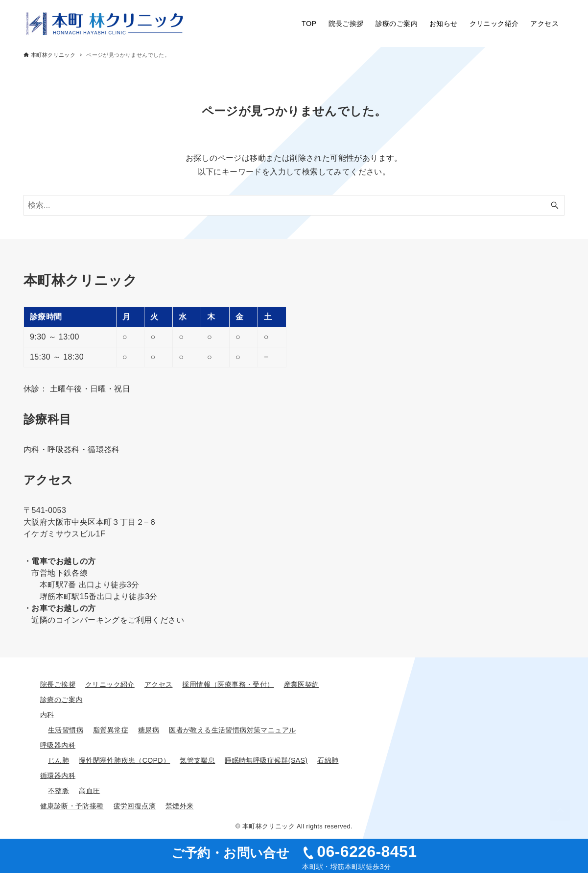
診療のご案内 (61, 700)
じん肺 (59, 760)
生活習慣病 (66, 730)
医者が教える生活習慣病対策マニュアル (232, 730)
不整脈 (59, 791)
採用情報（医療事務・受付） (228, 684)
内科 (47, 715)
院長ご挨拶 (58, 684)
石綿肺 (328, 760)
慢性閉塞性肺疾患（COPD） (124, 760)
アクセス (159, 684)
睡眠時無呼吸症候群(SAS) (266, 760)
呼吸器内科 (58, 745)
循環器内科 (58, 776)
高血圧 (89, 791)
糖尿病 (149, 730)
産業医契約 (302, 684)
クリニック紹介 (110, 684)
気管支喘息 (197, 760)
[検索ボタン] (555, 205)
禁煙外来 (180, 806)
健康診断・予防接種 (72, 806)
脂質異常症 (111, 730)
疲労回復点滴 (135, 806)
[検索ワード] (294, 205)
